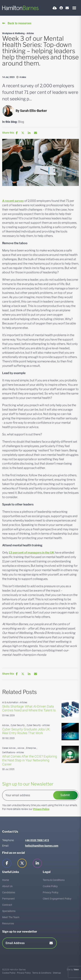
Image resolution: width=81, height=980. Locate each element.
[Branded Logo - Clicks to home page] (20, 8)
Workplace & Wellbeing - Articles (18, 33)
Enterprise (31, 748)
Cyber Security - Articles (38, 725)
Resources (8, 923)
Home (6, 880)
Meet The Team (11, 917)
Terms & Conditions (54, 880)
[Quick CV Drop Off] (55, 8)
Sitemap (57, 973)
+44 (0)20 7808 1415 (37, 840)
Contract (7, 905)
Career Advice (9, 748)
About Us (7, 886)
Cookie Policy (50, 886)
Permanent (8, 899)
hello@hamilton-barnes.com (42, 846)
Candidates (9, 892)
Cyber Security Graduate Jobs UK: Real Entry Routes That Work (26, 731)
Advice (5, 725)
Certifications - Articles (13, 752)
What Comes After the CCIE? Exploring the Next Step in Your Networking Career (30, 760)
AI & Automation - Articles (15, 702)
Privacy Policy (41, 809)
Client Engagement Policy (57, 899)
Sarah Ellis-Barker (33, 111)
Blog (21, 122)
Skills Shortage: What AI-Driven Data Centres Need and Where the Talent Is (29, 708)
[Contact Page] (67, 8)
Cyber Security (18, 725)
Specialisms (9, 911)
